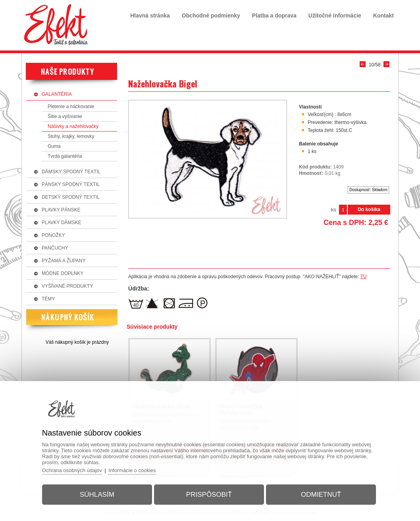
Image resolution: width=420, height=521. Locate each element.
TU (363, 277)
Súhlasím (97, 495)
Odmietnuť (321, 495)
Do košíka (369, 209)
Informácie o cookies (132, 470)
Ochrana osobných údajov (72, 470)
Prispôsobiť (209, 495)
